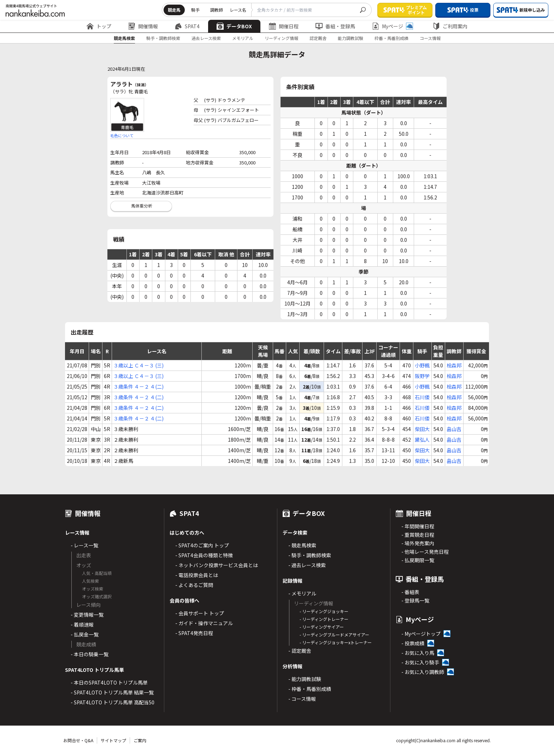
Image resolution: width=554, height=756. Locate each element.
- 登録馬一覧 (415, 600)
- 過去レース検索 (307, 565)
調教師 (217, 10)
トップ (99, 26)
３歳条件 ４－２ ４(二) (138, 386)
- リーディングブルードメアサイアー (334, 635)
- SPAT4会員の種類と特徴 (204, 555)
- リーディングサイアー (322, 627)
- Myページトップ (421, 634)
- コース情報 (302, 699)
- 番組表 (410, 592)
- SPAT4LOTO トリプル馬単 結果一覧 (112, 692)
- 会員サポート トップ (200, 613)
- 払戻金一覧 (85, 634)
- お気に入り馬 (418, 653)
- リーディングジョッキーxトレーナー (336, 642)
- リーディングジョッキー (324, 611)
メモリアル (243, 38)
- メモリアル (302, 593)
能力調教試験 (350, 38)
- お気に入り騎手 (420, 662)
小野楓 (422, 365)
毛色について (122, 135)
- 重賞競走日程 (418, 535)
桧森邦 (454, 365)
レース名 (238, 10)
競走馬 (174, 10)
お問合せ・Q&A (78, 740)
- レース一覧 (84, 545)
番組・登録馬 (335, 26)
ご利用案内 (450, 26)
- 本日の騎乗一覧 (90, 654)
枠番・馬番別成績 (391, 38)
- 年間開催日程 (418, 526)
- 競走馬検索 (302, 545)
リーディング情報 (281, 38)
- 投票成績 (413, 643)
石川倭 (422, 397)
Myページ (393, 26)
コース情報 (430, 38)
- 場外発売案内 (418, 543)
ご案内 (140, 740)
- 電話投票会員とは (197, 575)
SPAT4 (187, 26)
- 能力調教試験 (305, 679)
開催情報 (143, 26)
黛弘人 (422, 440)
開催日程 (284, 26)
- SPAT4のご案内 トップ (202, 545)
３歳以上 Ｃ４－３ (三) (138, 365)
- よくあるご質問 (194, 585)
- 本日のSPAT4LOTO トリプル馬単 (109, 682)
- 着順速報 (82, 624)
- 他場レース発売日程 (425, 552)
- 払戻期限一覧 (418, 560)
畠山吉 (454, 429)
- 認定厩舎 (300, 651)
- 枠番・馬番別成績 (310, 689)
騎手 (195, 10)
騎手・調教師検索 (163, 38)
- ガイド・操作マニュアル (204, 623)
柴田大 (422, 429)
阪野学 (422, 376)
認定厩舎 (318, 38)
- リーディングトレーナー (324, 619)
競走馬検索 (124, 38)
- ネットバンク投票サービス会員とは (217, 565)
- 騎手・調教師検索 (310, 555)
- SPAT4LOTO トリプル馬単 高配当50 (113, 702)
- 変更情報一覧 (87, 615)
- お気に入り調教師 (423, 672)
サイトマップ (113, 740)
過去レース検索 (206, 38)
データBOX (234, 26)
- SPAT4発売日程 (194, 633)
